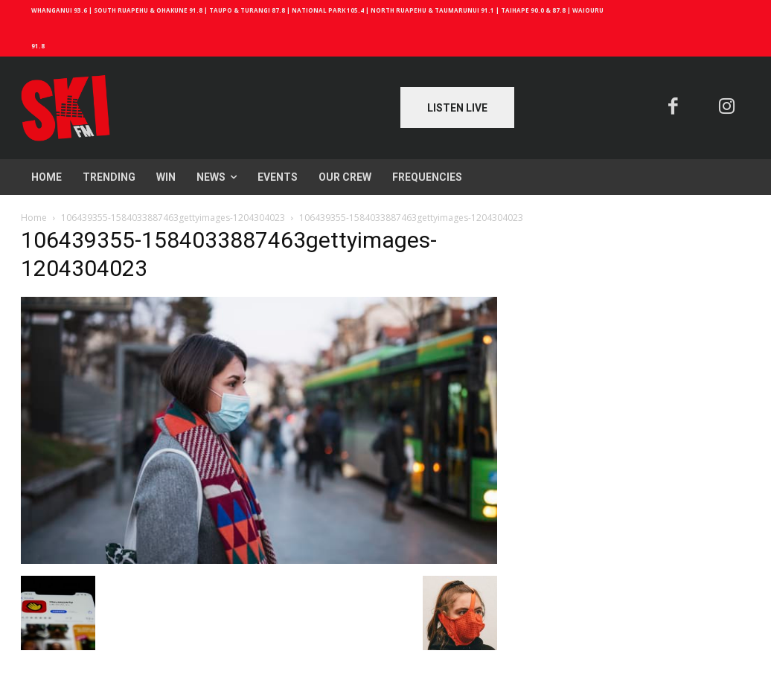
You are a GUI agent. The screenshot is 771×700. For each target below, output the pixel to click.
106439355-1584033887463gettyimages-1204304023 (173, 218)
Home (34, 218)
